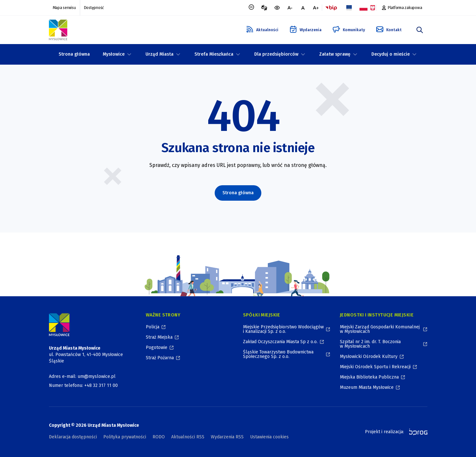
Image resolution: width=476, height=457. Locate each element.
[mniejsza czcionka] (290, 8)
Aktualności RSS (188, 437)
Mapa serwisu (64, 8)
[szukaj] (420, 30)
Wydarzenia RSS (227, 437)
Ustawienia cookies (269, 437)
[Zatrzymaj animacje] (251, 8)
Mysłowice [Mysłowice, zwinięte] (114, 54)
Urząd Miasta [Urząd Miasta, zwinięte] (159, 54)
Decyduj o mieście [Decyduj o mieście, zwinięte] (391, 54)
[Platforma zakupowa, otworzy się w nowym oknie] (402, 8)
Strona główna (74, 54)
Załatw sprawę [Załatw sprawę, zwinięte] (335, 54)
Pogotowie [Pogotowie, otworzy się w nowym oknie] (157, 347)
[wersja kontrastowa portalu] (277, 8)
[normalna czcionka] (303, 8)
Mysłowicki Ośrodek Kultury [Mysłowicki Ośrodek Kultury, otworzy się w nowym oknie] (369, 356)
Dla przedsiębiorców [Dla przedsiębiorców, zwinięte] (276, 54)
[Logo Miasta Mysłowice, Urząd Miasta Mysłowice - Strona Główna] (59, 325)
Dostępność (94, 8)
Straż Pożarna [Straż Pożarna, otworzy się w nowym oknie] (160, 358)
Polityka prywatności (125, 437)
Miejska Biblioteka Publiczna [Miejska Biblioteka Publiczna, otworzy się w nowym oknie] (369, 377)
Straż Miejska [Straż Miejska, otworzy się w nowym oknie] (159, 337)
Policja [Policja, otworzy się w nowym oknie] (153, 327)
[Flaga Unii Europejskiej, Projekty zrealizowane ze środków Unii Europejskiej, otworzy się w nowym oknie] (349, 8)
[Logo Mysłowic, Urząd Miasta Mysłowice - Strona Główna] (58, 30)
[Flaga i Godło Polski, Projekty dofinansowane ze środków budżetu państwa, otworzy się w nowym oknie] (367, 8)
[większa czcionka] (316, 8)
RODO (159, 437)
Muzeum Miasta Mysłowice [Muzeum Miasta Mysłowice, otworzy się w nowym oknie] (367, 387)
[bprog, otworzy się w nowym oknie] (416, 432)
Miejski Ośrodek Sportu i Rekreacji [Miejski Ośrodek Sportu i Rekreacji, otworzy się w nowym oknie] (375, 367)
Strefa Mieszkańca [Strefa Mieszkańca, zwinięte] (214, 54)
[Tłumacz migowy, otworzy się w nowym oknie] (264, 8)
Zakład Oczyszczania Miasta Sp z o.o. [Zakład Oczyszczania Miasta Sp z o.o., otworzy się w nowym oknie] (280, 342)
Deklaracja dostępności (73, 437)
